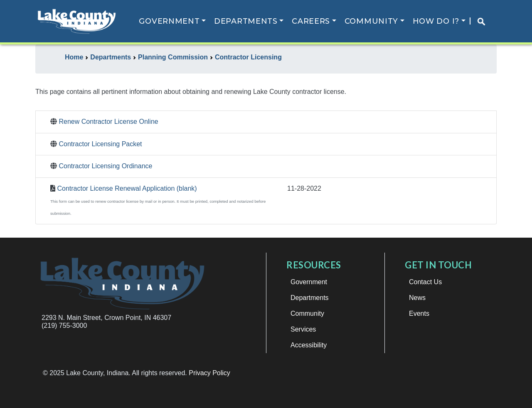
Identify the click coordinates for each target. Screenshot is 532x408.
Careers (311, 21)
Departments (246, 21)
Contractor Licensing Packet (100, 144)
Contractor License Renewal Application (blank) (127, 188)
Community (371, 21)
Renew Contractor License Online (108, 122)
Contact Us (425, 282)
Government (169, 21)
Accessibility (309, 345)
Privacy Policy (209, 373)
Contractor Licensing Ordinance (105, 166)
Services (303, 329)
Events (419, 313)
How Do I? (436, 21)
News (417, 298)
